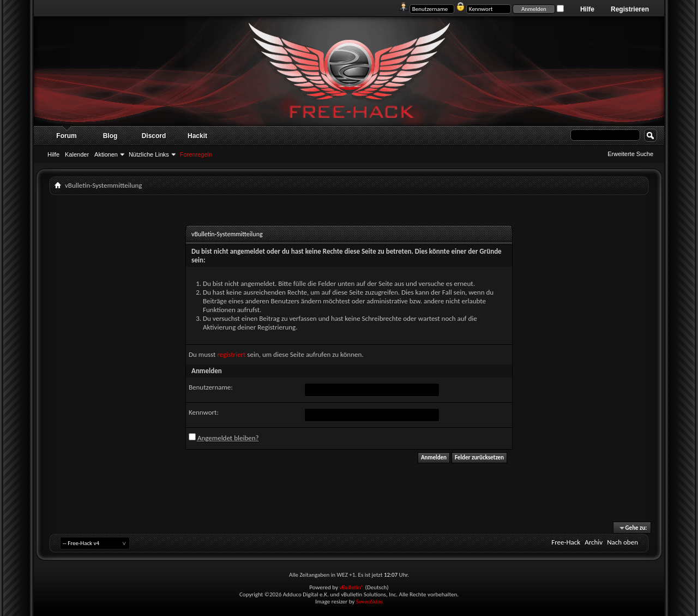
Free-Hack (566, 542)
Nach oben (622, 542)
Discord (154, 136)
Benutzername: (211, 387)
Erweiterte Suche (630, 154)
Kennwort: (204, 412)
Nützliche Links (149, 154)
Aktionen (106, 154)
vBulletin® (351, 587)
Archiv (594, 542)
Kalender (77, 154)
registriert (231, 354)
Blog (110, 136)
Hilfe (587, 9)
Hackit (197, 136)
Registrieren (630, 9)
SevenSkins (369, 602)
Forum (66, 136)
